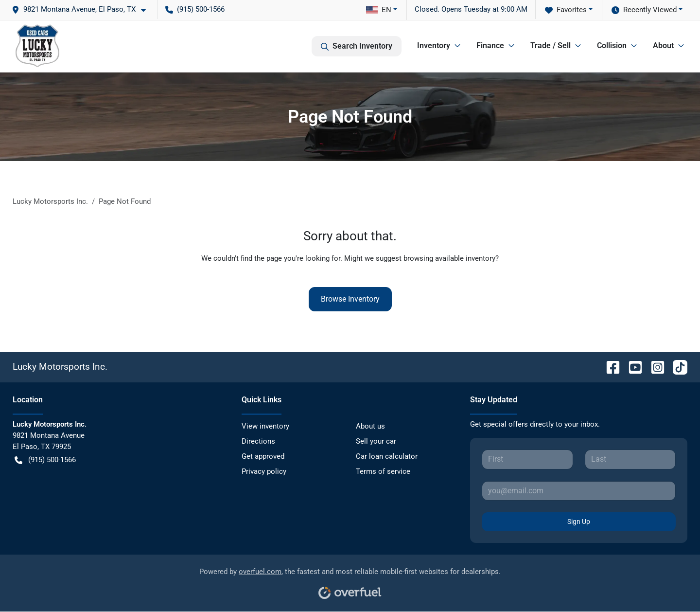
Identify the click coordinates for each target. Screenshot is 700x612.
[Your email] (579, 491)
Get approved (263, 456)
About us (370, 426)
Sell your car (376, 441)
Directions (258, 441)
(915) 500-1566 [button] (195, 9)
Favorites (566, 10)
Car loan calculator (387, 456)
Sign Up (579, 522)
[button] (83, 9)
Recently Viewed (644, 10)
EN (379, 10)
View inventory (265, 426)
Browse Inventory (350, 299)
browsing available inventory (449, 258)
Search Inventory (357, 46)
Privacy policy (264, 471)
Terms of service (383, 471)
